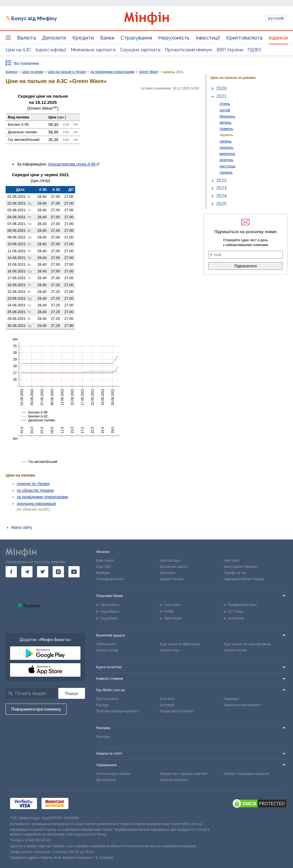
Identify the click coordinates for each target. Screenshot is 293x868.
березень (227, 116)
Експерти (167, 705)
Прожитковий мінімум (188, 50)
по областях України (35, 490)
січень (225, 104)
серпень (226, 147)
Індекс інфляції (51, 50)
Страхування (136, 38)
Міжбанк (103, 573)
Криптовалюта (244, 38)
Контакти (167, 699)
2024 (221, 196)
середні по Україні (33, 484)
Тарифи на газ (235, 573)
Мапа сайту (22, 527)
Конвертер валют (110, 579)
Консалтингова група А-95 (72, 164)
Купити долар (107, 650)
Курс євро (232, 561)
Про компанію (107, 699)
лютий (225, 110)
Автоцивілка (106, 780)
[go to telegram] (27, 572)
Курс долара (170, 561)
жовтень (227, 160)
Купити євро (170, 650)
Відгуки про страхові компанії (184, 774)
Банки (107, 38)
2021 (221, 96)
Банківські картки (174, 567)
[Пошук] (72, 693)
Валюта (26, 38)
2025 (221, 204)
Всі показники (26, 63)
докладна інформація (36, 504)
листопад (227, 166)
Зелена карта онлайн (113, 774)
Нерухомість (174, 38)
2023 (221, 188)
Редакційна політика (176, 711)
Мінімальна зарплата (93, 50)
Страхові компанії (174, 780)
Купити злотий (235, 650)
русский (276, 18)
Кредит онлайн (172, 579)
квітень (226, 122)
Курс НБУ (104, 567)
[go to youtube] (74, 572)
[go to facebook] (11, 572)
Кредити (83, 38)
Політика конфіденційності (118, 711)
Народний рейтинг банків (244, 579)
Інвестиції (208, 38)
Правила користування (242, 705)
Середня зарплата (140, 50)
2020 (221, 89)
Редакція (231, 699)
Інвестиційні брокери (240, 567)
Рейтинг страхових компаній (246, 774)
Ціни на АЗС (18, 50)
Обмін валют (106, 644)
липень (226, 141)
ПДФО (254, 50)
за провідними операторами (42, 497)
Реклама (103, 737)
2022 (221, 181)
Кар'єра (102, 705)
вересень (227, 154)
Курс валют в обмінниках (180, 644)
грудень (226, 172)
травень (226, 129)
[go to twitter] (43, 572)
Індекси (278, 38)
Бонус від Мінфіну (34, 18)
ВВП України (230, 50)
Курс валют (105, 561)
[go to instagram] (58, 572)
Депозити (54, 38)
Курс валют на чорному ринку (247, 644)
